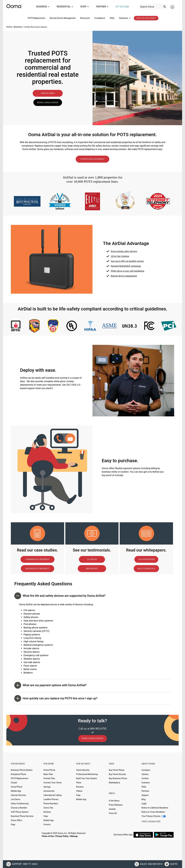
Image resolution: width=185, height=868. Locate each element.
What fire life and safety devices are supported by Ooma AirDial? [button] (60, 594)
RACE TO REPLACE (146, 567)
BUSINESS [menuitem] (57, 6)
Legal (144, 802)
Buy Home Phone (117, 769)
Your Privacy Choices (154, 815)
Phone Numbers (51, 802)
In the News (114, 799)
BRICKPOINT (92, 567)
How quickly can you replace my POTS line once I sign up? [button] (56, 697)
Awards (112, 808)
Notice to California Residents (155, 806)
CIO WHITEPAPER (146, 558)
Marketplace (114, 781)
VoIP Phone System (20, 810)
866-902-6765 (98, 727)
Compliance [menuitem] (100, 17)
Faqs (13, 823)
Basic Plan (48, 773)
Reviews (47, 810)
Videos (79, 790)
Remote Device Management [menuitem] (63, 17)
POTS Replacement (20, 777)
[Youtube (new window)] (31, 833)
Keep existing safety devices (124, 250)
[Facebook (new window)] (13, 833)
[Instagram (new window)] (37, 833)
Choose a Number (19, 806)
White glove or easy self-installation (127, 269)
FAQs (144, 785)
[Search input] (153, 6)
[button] (125, 793)
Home (9, 25)
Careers (145, 773)
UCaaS (14, 781)
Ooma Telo (48, 806)
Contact (145, 777)
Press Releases (116, 803)
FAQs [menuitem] (112, 17)
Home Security (83, 769)
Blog (144, 798)
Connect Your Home (53, 781)
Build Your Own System (87, 777)
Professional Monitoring (87, 773)
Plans (79, 781)
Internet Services (18, 794)
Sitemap (74, 835)
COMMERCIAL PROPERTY (38, 558)
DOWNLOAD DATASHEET (92, 158)
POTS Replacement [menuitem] (36, 17)
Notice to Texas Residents (153, 810)
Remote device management (124, 274)
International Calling (52, 794)
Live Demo (16, 798)
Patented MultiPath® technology (126, 265)
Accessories (49, 790)
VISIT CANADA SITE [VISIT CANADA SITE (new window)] (151, 820)
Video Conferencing (20, 802)
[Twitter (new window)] (19, 833)
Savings (47, 785)
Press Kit (113, 812)
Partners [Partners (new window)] (145, 790)
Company (146, 769)
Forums (47, 823)
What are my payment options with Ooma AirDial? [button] (50, 684)
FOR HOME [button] (49, 762)
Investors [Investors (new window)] (146, 781)
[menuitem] (125, 6)
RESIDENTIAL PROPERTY (38, 567)
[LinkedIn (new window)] (25, 833)
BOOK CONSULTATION (48, 101)
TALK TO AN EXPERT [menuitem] (146, 17)
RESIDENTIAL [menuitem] (76, 6)
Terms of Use (48, 835)
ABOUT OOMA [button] (148, 762)
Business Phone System (22, 769)
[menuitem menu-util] (156, 6)
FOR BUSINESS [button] (18, 762)
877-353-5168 (125, 6)
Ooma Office (16, 819)
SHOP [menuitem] (93, 6)
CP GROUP (92, 558)
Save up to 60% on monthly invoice (127, 260)
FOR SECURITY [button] (83, 762)
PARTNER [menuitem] (107, 6)
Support (145, 794)
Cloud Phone (17, 785)
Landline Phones (51, 798)
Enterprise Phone (18, 773)
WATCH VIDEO (48, 92)
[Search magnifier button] (168, 6)
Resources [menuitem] (85, 17)
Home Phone (49, 769)
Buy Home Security (117, 773)
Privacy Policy (62, 835)
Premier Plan (49, 777)
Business (18, 25)
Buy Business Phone (118, 777)
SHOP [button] (111, 762)
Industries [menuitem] (125, 17)
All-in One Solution (120, 255)
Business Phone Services (22, 815)
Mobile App (16, 790)
